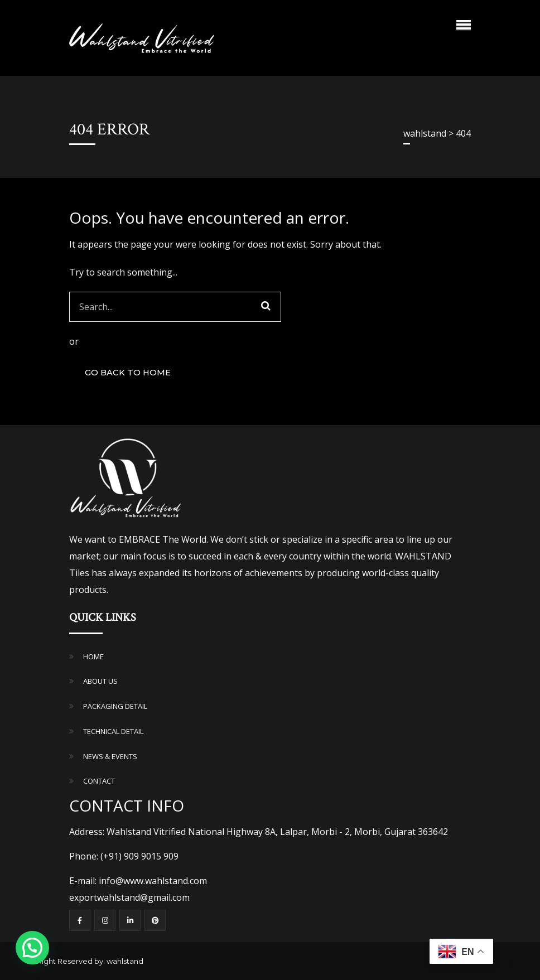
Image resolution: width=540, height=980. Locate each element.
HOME (93, 656)
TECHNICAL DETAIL (113, 731)
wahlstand (125, 961)
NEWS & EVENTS (110, 756)
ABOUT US (100, 681)
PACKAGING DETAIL (115, 706)
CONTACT (99, 781)
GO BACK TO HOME (128, 373)
